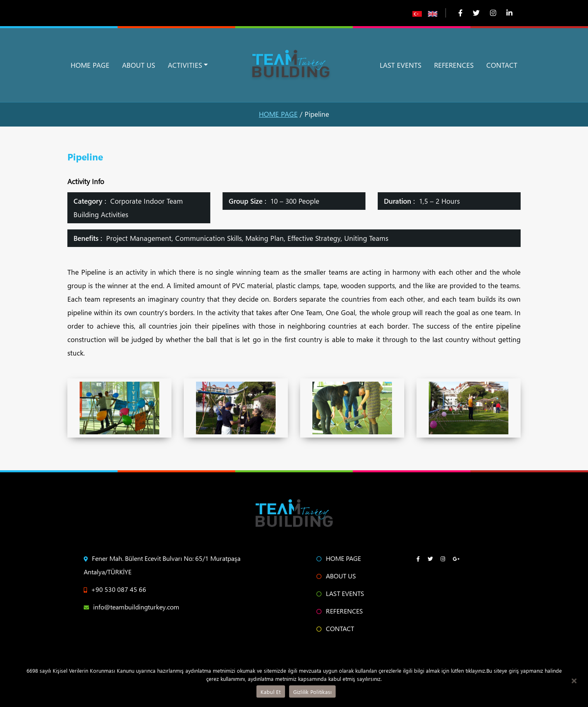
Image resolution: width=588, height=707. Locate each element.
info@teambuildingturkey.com (131, 607)
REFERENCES (454, 65)
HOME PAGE (90, 65)
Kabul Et (271, 692)
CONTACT (502, 65)
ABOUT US (139, 65)
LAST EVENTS (401, 65)
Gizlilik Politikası (313, 692)
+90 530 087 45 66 (115, 589)
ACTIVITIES (185, 65)
